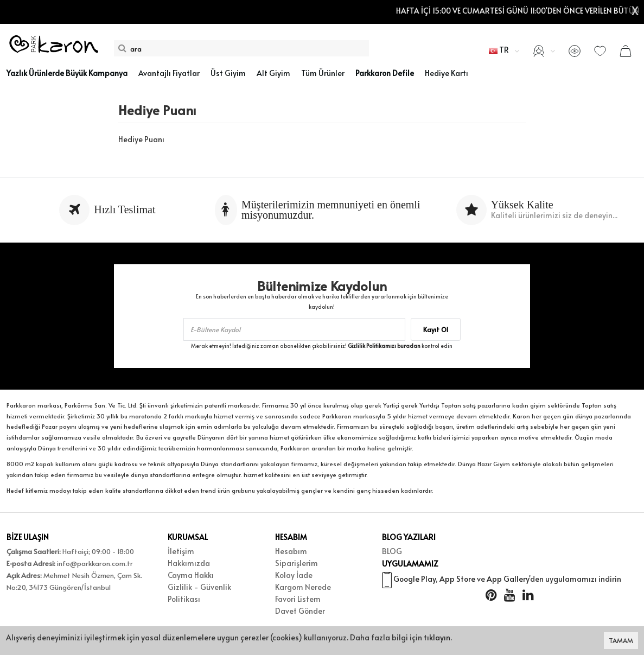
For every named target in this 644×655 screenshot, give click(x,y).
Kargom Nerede (303, 587)
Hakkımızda (189, 563)
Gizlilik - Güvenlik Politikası (199, 593)
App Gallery (508, 580)
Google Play (415, 580)
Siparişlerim (297, 563)
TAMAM (621, 640)
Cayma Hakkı (191, 575)
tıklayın (437, 637)
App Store (457, 580)
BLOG (392, 551)
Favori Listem (298, 599)
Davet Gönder (300, 611)
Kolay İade (294, 575)
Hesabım (291, 551)
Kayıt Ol (436, 329)
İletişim (181, 551)
